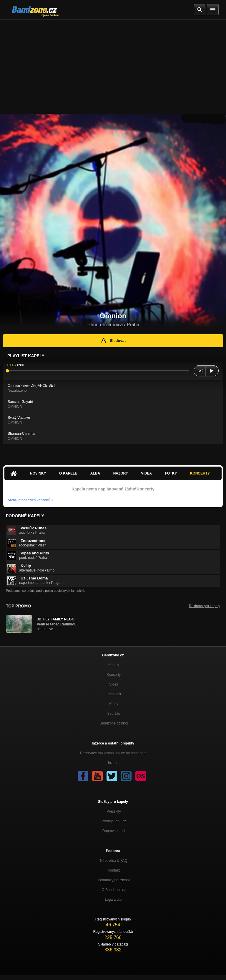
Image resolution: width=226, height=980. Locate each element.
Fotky (171, 473)
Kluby (114, 704)
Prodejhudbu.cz (114, 821)
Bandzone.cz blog (114, 723)
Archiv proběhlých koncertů (30, 500)
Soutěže (114, 714)
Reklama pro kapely (205, 606)
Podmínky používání (114, 880)
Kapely (114, 665)
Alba (95, 473)
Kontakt (114, 870)
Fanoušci (114, 694)
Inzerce (114, 763)
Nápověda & (114, 861)
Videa (146, 473)
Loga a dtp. (114, 900)
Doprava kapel (114, 831)
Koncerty (200, 473)
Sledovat (113, 341)
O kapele (68, 473)
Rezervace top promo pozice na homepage (114, 753)
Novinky (38, 473)
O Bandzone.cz (114, 890)
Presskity (114, 811)
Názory (121, 473)
